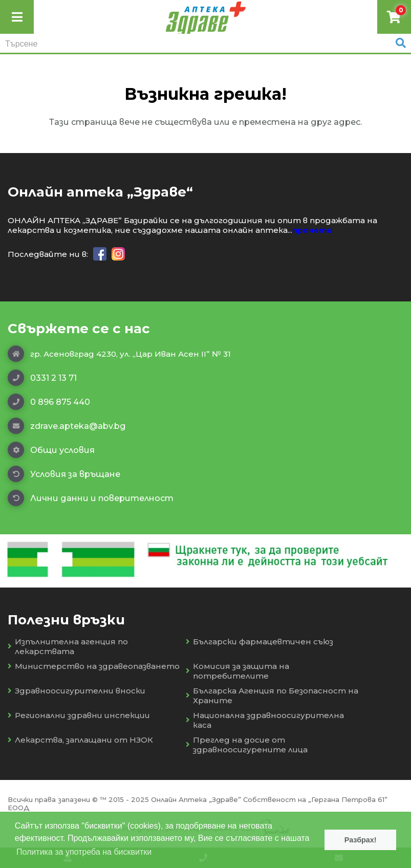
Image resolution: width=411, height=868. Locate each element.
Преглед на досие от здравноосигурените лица (247, 745)
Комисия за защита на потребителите (237, 671)
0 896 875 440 (49, 402)
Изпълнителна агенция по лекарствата (68, 646)
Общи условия (51, 450)
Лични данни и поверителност (91, 498)
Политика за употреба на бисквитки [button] (84, 852)
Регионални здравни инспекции (79, 715)
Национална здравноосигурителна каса (265, 720)
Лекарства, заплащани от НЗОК (80, 740)
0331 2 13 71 (42, 378)
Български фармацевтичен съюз (259, 642)
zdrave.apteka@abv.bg (67, 426)
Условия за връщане (64, 474)
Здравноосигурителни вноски (77, 691)
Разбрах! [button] (361, 840)
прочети (312, 230)
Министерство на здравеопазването (94, 666)
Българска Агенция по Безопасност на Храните (272, 696)
